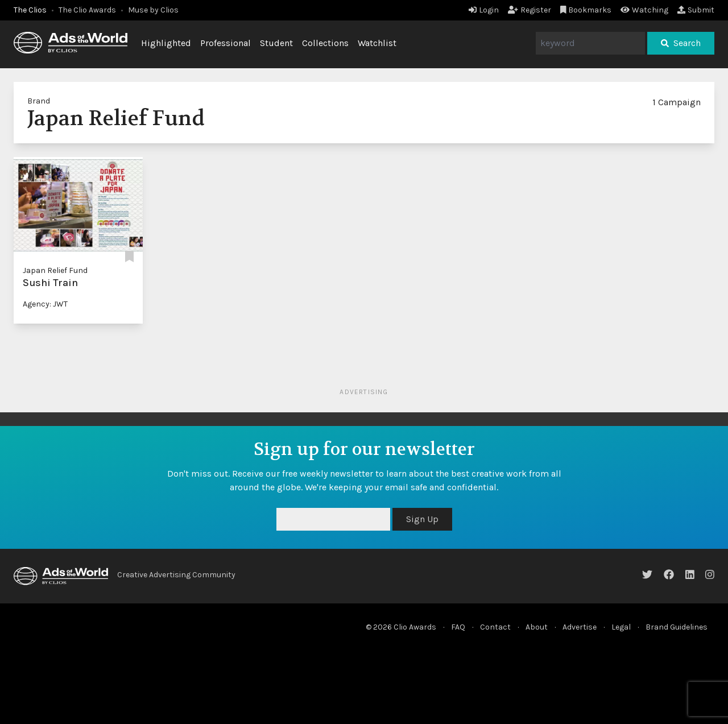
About (537, 627)
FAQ (458, 627)
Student (276, 43)
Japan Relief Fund (55, 270)
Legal (621, 627)
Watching (644, 10)
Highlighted (166, 43)
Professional (226, 43)
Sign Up (422, 519)
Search (681, 43)
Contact (495, 627)
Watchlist (377, 43)
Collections (325, 43)
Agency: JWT (45, 304)
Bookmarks (586, 10)
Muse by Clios (153, 10)
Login (484, 10)
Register (530, 10)
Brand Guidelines (677, 627)
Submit (696, 10)
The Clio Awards (87, 10)
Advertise (580, 627)
